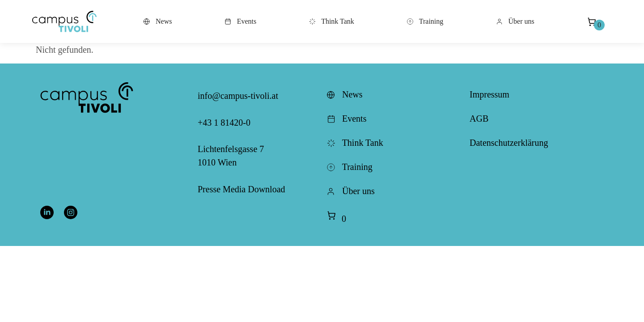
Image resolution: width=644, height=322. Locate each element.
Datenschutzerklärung (509, 143)
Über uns (515, 21)
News (157, 21)
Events (241, 21)
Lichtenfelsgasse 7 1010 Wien (231, 156)
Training (425, 21)
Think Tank (331, 21)
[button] (64, 21)
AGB (479, 119)
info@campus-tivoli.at (238, 96)
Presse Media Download (241, 189)
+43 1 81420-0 (224, 123)
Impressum (489, 94)
